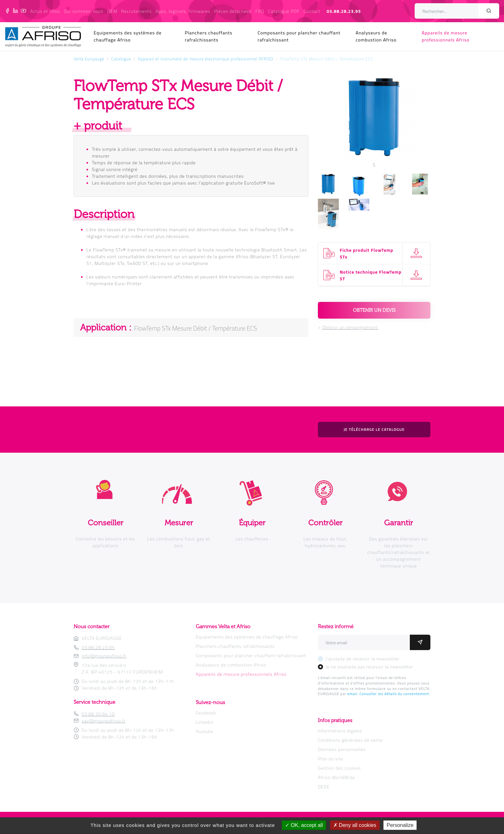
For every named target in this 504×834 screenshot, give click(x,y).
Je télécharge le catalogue (374, 429)
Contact (312, 11)
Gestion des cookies (339, 768)
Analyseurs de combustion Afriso (376, 36)
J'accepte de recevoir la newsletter (363, 659)
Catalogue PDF (284, 11)
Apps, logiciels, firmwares (183, 11)
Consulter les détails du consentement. (395, 694)
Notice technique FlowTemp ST (371, 275)
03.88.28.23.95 (344, 11)
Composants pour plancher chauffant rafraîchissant (299, 36)
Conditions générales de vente (350, 740)
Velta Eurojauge (89, 59)
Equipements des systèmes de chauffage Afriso (128, 36)
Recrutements (136, 11)
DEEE (324, 787)
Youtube (204, 731)
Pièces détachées (233, 11)
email (352, 694)
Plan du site (331, 759)
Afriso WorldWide (336, 777)
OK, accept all (304, 825)
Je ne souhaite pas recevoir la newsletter (369, 667)
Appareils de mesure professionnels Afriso (446, 36)
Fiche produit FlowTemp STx (366, 253)
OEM (112, 11)
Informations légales (340, 731)
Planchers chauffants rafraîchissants (209, 36)
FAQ (260, 11)
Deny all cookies (355, 825)
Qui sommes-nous (84, 11)
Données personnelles (342, 749)
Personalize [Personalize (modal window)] (400, 825)
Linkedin (205, 722)
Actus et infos (45, 11)
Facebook (206, 713)
